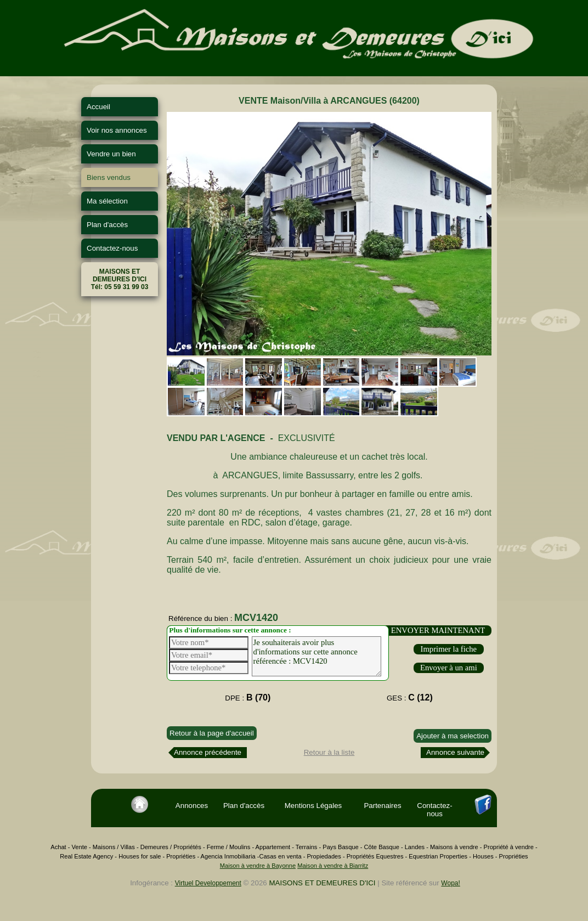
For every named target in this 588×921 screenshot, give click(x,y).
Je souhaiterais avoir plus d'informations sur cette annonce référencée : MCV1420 (316, 656)
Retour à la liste (329, 752)
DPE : (248, 697)
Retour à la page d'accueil (212, 733)
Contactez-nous (112, 248)
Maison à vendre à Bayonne (258, 866)
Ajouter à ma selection (453, 736)
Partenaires (382, 806)
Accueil (98, 107)
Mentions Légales (313, 806)
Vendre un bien (111, 154)
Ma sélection (107, 201)
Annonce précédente (208, 752)
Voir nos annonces (117, 130)
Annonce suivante (455, 752)
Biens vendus (109, 177)
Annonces (192, 806)
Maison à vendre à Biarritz (333, 866)
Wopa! (450, 883)
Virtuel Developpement (208, 883)
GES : (410, 697)
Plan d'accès (107, 225)
